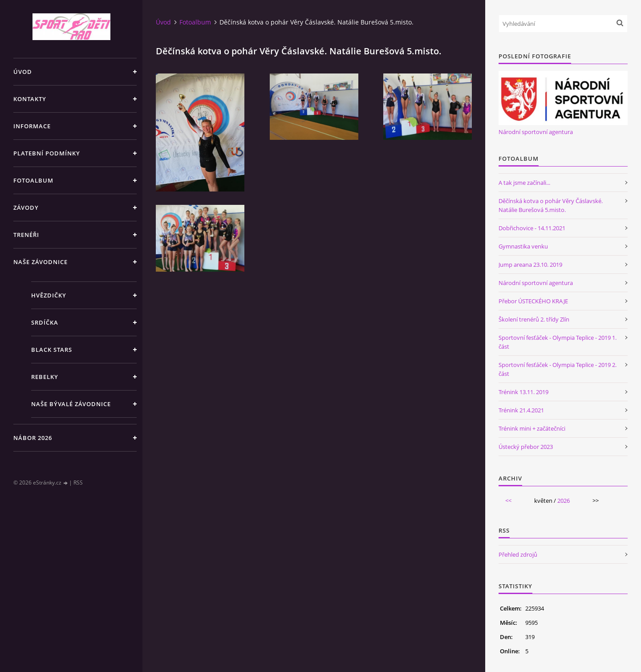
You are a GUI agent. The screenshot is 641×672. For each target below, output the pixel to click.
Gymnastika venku (523, 246)
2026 (564, 501)
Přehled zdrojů (518, 554)
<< (508, 501)
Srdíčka (45, 322)
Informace (32, 126)
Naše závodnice (41, 262)
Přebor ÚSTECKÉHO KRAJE (533, 301)
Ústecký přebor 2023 (526, 447)
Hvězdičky (49, 295)
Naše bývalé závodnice (71, 404)
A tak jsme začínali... (524, 183)
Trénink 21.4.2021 (521, 410)
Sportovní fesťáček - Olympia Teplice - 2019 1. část (558, 342)
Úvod (23, 72)
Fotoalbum (33, 180)
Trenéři (26, 235)
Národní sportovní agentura (536, 132)
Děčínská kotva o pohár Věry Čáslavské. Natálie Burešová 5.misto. (551, 205)
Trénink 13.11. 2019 (523, 392)
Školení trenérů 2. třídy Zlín (534, 319)
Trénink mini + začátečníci (532, 428)
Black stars (52, 350)
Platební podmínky (47, 153)
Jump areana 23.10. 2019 (530, 265)
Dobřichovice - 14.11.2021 (532, 228)
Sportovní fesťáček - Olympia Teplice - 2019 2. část (558, 369)
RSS (78, 483)
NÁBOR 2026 (33, 438)
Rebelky (45, 377)
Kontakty (30, 99)
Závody (26, 208)
